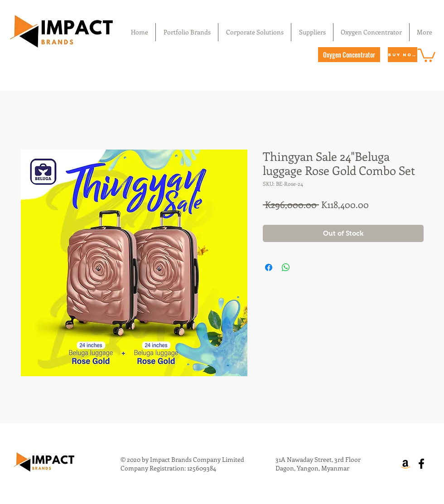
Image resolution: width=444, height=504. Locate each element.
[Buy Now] (403, 55)
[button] (427, 55)
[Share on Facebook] (269, 267)
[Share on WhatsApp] (286, 267)
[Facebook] (421, 464)
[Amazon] (405, 464)
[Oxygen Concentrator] (349, 55)
